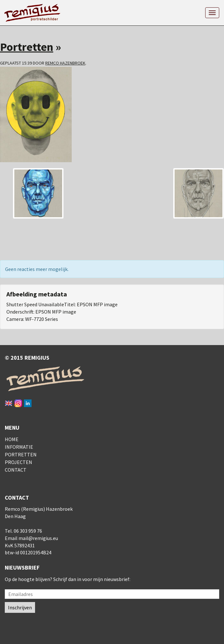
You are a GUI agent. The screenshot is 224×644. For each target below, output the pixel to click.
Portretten (27, 47)
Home (12, 439)
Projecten (18, 462)
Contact (16, 470)
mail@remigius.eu (38, 538)
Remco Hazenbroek (65, 63)
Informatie (19, 447)
